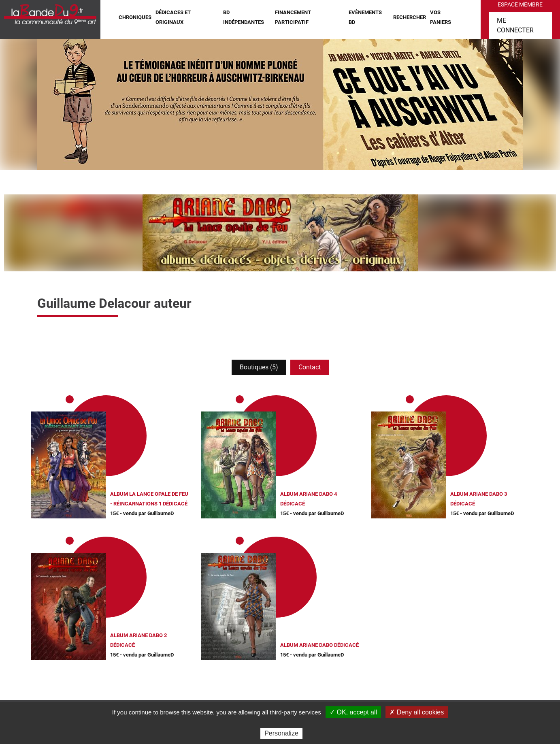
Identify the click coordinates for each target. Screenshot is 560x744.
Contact (310, 367)
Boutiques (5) (259, 367)
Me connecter (515, 25)
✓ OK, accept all (353, 712)
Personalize (281, 733)
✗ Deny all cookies (417, 712)
